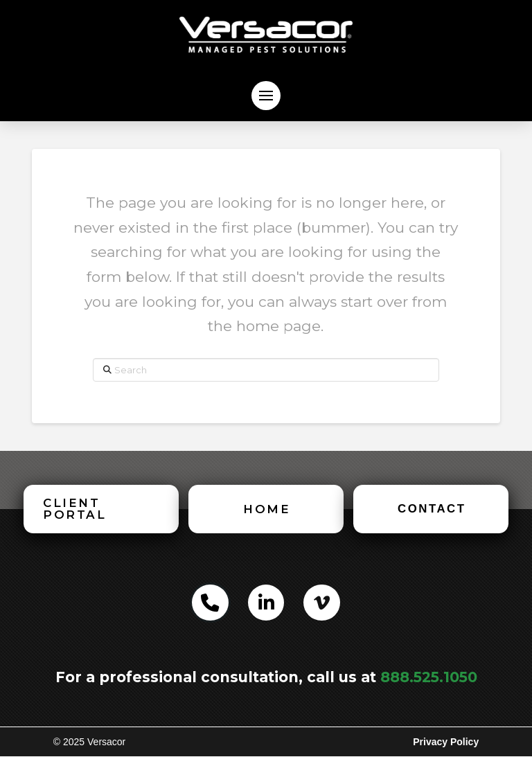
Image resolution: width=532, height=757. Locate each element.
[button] (266, 96)
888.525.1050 (429, 677)
